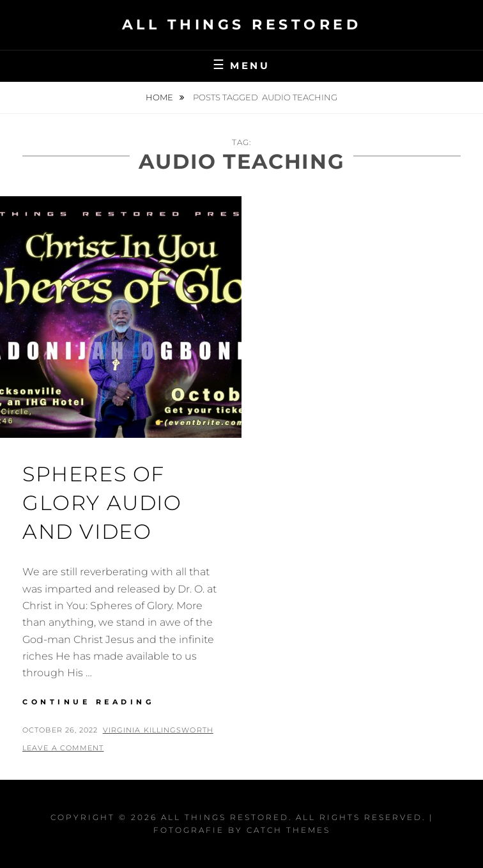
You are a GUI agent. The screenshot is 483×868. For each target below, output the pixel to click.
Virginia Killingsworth (158, 730)
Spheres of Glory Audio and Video (102, 503)
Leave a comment (63, 748)
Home (160, 97)
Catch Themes (288, 830)
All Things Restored (242, 25)
